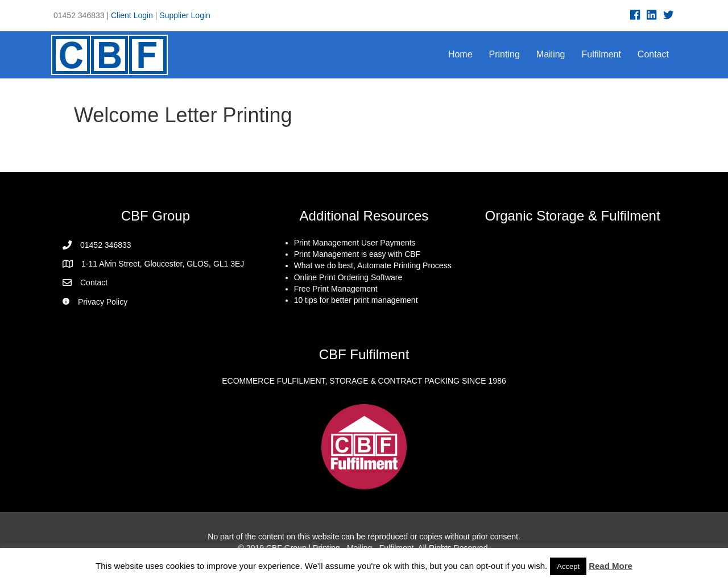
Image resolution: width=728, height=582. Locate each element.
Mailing (551, 54)
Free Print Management (336, 289)
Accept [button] (568, 566)
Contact (653, 54)
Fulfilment (601, 54)
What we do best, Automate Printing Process (373, 265)
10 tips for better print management (356, 300)
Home (460, 54)
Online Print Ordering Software (348, 277)
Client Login (132, 15)
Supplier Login (185, 15)
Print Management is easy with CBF (357, 254)
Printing (504, 54)
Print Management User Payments (355, 243)
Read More (611, 566)
